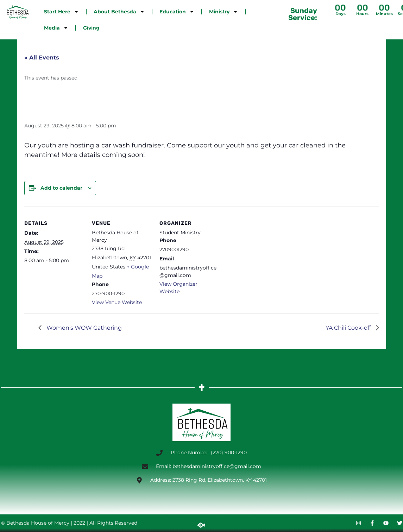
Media (56, 28)
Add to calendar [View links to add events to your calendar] (61, 188)
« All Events (42, 58)
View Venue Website (117, 302)
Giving (91, 28)
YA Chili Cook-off (349, 328)
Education (177, 12)
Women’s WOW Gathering (83, 328)
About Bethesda (119, 12)
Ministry (223, 12)
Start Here (61, 12)
